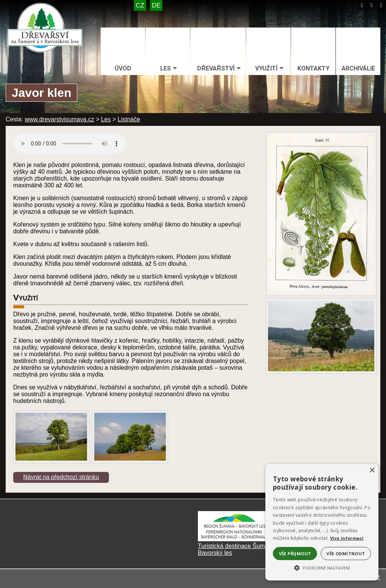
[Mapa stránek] (372, 5)
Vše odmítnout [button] (346, 554)
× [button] (372, 471)
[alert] (322, 522)
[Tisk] (381, 5)
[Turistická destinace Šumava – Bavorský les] (236, 539)
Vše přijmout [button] (295, 554)
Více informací (347, 538)
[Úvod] (362, 5)
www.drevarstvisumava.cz (60, 119)
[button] (322, 567)
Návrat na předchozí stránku (61, 477)
